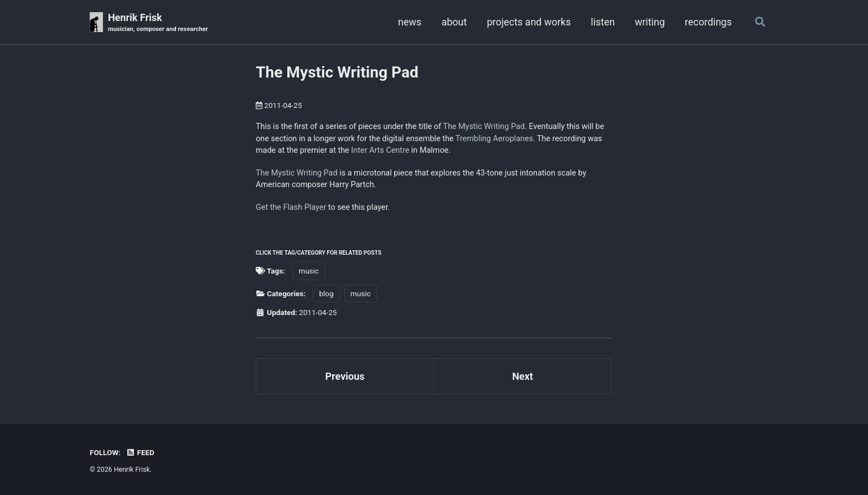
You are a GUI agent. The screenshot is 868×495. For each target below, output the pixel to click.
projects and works (529, 22)
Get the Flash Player (291, 207)
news (410, 22)
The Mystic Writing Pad (337, 72)
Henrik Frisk (158, 23)
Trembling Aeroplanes (494, 139)
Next (523, 376)
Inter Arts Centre (380, 150)
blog (326, 293)
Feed (140, 452)
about (454, 22)
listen (603, 22)
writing (650, 22)
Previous (345, 376)
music (309, 271)
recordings (708, 22)
